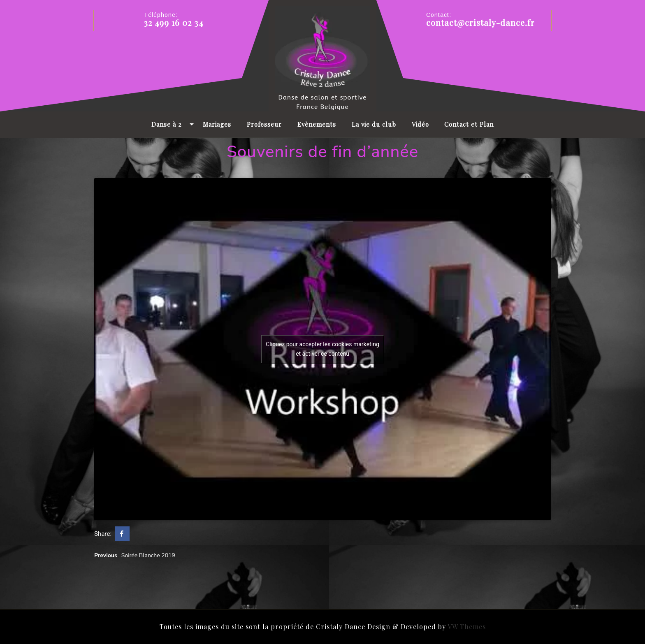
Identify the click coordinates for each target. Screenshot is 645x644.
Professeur (264, 124)
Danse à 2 (166, 124)
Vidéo (420, 124)
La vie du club (374, 124)
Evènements (317, 124)
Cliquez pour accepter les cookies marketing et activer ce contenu (322, 349)
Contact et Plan (469, 124)
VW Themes (466, 627)
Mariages (217, 124)
